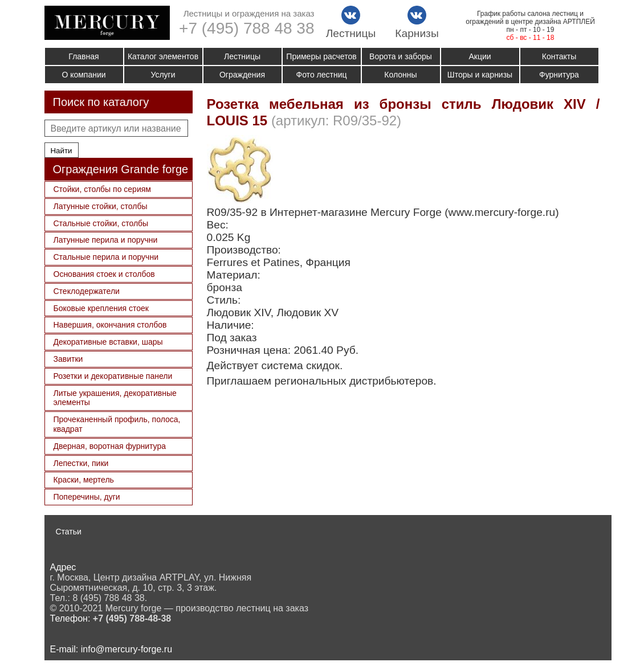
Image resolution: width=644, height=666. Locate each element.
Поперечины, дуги (87, 497)
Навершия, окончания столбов (110, 325)
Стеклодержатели (87, 291)
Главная (83, 56)
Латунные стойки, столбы (101, 206)
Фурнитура (559, 75)
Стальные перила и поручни (106, 257)
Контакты (559, 56)
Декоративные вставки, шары (108, 342)
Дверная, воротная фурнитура (110, 446)
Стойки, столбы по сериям (102, 189)
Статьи (69, 532)
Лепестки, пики (81, 463)
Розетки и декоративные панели (113, 376)
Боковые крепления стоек (101, 308)
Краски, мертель (84, 480)
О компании (83, 75)
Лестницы (242, 56)
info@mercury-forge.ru (127, 649)
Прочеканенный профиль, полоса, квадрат (117, 424)
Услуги (163, 75)
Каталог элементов (163, 56)
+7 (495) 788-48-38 (132, 618)
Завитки (68, 359)
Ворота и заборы (401, 56)
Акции (480, 56)
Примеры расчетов (321, 56)
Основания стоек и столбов (104, 274)
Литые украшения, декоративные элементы (115, 398)
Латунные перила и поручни (106, 240)
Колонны (400, 75)
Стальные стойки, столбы (101, 223)
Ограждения (242, 75)
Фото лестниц (322, 75)
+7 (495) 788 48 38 (246, 28)
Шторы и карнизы (480, 75)
